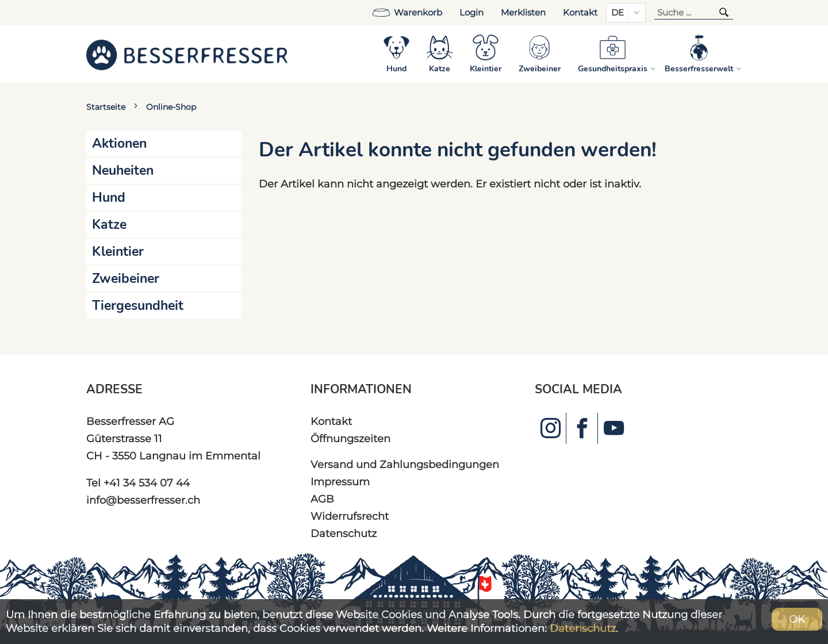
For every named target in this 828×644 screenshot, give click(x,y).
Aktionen (119, 143)
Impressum (340, 482)
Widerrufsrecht (350, 516)
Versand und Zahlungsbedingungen (405, 464)
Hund (109, 198)
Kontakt (580, 13)
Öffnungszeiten (350, 438)
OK (797, 619)
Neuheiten (123, 170)
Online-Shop (171, 107)
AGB (322, 499)
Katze (109, 225)
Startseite (106, 107)
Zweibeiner (126, 279)
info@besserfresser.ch (143, 500)
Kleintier (118, 252)
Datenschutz (344, 533)
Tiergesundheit (138, 306)
